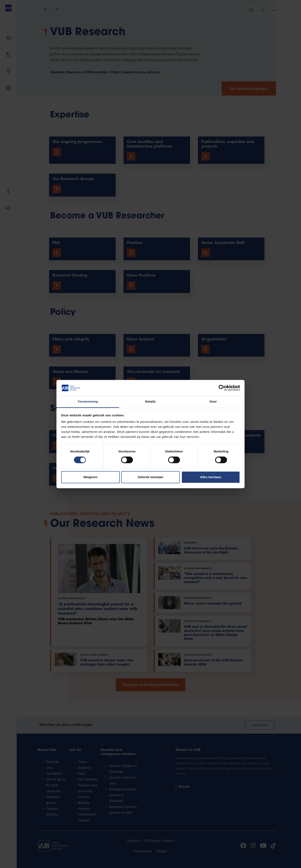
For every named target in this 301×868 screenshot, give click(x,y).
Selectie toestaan (151, 477)
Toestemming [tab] (88, 402)
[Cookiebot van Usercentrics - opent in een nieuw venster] (222, 388)
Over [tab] (213, 402)
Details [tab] (150, 402)
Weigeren (90, 477)
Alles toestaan (211, 477)
